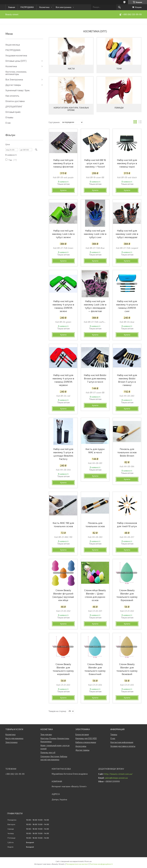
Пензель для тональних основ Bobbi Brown (127, 452)
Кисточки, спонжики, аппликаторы (16, 73)
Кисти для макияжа (14, 738)
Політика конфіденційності (101, 864)
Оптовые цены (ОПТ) (16, 61)
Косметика (44, 7)
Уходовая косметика (16, 55)
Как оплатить (12, 96)
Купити (63, 190)
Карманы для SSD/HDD (86, 738)
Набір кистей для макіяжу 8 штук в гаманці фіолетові (63, 163)
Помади (119, 108)
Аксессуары (81, 746)
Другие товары (13, 85)
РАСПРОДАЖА (27, 7)
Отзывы (9, 117)
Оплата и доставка (15, 101)
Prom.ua (88, 861)
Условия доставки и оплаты (123, 746)
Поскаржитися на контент (77, 864)
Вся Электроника (14, 79)
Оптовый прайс (13, 112)
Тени (119, 69)
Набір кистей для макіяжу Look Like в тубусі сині (95, 234)
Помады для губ (48, 752)
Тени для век (46, 734)
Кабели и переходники (86, 742)
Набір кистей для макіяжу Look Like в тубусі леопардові (127, 234)
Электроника (11, 742)
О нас (8, 123)
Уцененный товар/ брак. (18, 90)
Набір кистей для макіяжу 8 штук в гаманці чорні (127, 163)
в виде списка (140, 122)
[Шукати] (119, 7)
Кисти (71, 69)
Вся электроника (64, 7)
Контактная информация (122, 742)
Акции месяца (13, 45)
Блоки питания (82, 734)
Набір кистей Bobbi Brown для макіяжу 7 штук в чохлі (95, 378)
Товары (114, 734)
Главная (12, 7)
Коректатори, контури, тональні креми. (71, 109)
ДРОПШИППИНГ (14, 107)
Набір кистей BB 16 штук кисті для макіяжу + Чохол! (95, 163)
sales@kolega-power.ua (116, 778)
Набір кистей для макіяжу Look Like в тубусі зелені (63, 234)
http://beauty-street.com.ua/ (118, 774)
